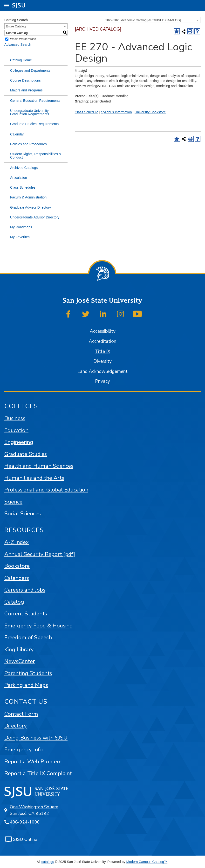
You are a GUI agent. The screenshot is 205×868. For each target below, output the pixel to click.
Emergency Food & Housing (39, 626)
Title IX (103, 351)
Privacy (102, 381)
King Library (19, 649)
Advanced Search (18, 45)
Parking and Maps (26, 685)
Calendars (17, 578)
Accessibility (103, 331)
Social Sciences (23, 514)
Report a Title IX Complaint (38, 773)
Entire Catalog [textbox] (16, 26)
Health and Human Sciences (39, 466)
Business (15, 418)
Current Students (26, 614)
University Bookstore (150, 112)
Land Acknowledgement (102, 371)
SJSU (19, 5)
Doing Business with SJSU (36, 738)
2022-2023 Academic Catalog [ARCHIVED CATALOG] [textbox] (143, 20)
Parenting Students (28, 673)
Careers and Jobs (25, 590)
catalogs (48, 862)
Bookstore (17, 566)
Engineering (19, 442)
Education (16, 430)
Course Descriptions (25, 80)
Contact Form (21, 714)
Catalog (14, 602)
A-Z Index (17, 542)
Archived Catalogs (24, 168)
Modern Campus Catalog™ (147, 862)
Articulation (19, 178)
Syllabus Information (116, 112)
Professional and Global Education (46, 490)
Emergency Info (24, 750)
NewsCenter (20, 661)
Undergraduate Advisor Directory (35, 217)
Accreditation (102, 341)
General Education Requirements (35, 101)
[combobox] (152, 20)
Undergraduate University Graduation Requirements (30, 112)
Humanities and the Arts (34, 478)
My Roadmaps (21, 227)
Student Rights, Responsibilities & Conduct (36, 156)
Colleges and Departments (30, 70)
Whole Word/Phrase (23, 39)
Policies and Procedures (28, 144)
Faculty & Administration (28, 197)
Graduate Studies (26, 454)
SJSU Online (25, 839)
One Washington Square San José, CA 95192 (34, 810)
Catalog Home (21, 60)
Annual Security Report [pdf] (40, 554)
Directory (16, 726)
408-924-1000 (25, 822)
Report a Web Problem (33, 762)
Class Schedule (87, 112)
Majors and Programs (26, 90)
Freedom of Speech (28, 637)
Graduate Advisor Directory (31, 207)
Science (13, 502)
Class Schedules (23, 187)
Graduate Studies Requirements (34, 124)
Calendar (17, 134)
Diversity (102, 361)
